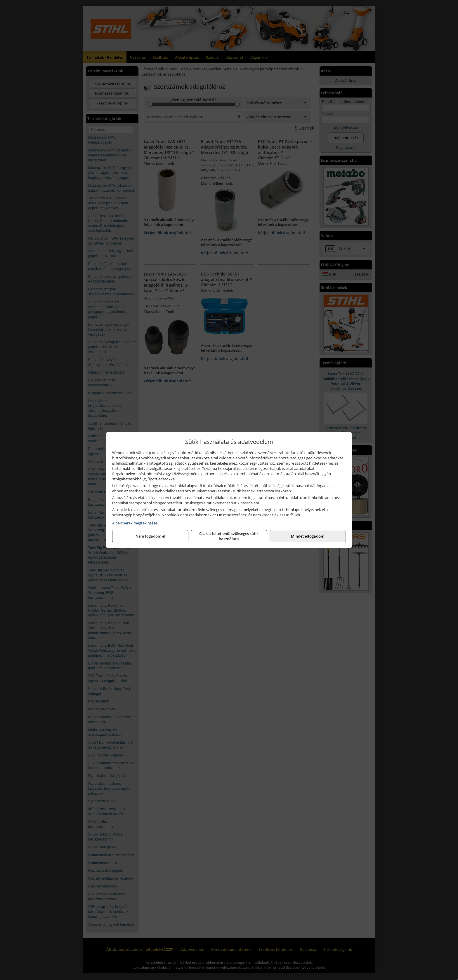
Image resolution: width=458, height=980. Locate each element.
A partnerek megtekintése (135, 523)
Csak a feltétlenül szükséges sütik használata (229, 536)
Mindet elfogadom (308, 536)
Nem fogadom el (150, 536)
